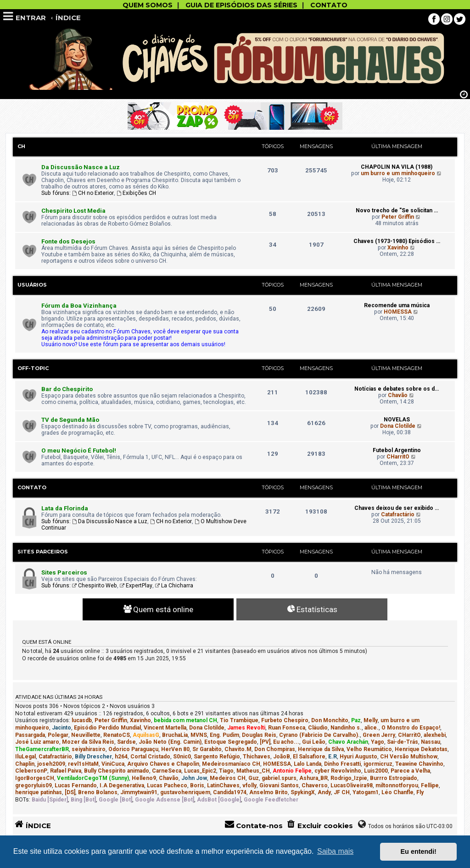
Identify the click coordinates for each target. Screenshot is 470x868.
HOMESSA (398, 312)
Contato (32, 487)
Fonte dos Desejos (68, 241)
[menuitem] (320, 826)
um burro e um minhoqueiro (398, 173)
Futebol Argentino (397, 450)
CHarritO (398, 457)
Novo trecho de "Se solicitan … (397, 210)
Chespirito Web (95, 586)
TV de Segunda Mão (70, 420)
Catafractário (398, 514)
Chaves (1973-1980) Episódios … (397, 241)
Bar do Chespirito (67, 389)
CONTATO (329, 5)
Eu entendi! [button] (419, 851)
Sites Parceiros (43, 552)
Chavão (398, 395)
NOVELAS (397, 420)
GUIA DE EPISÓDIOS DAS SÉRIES (241, 5)
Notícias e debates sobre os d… (397, 389)
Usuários (32, 285)
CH (21, 146)
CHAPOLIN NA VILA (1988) (397, 167)
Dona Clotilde (398, 426)
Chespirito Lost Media (73, 211)
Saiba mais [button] (335, 851)
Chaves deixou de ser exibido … (397, 508)
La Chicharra (174, 586)
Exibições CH (136, 193)
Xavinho (398, 248)
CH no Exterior (93, 193)
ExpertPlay (136, 586)
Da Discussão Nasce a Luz (81, 167)
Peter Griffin (398, 217)
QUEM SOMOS (148, 5)
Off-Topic (33, 368)
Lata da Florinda (65, 508)
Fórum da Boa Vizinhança (79, 306)
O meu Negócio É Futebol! (79, 451)
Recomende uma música (397, 305)
